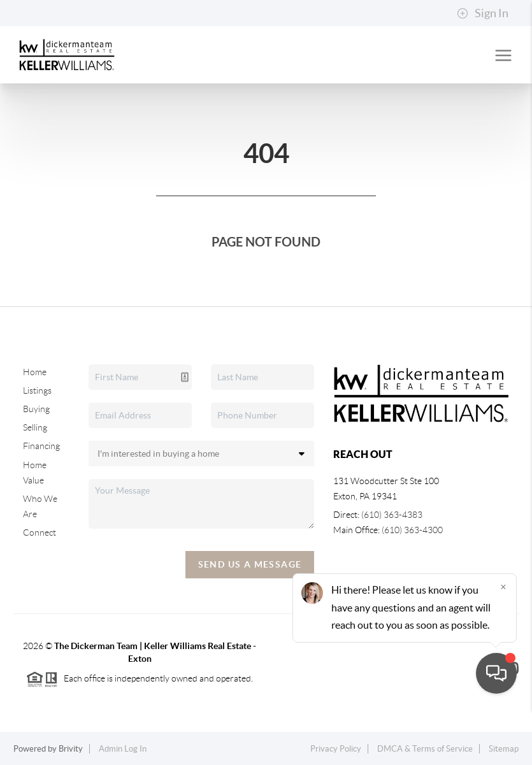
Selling (35, 427)
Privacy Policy (336, 749)
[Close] (503, 643)
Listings (37, 390)
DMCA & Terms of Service (425, 749)
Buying (36, 409)
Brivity (71, 749)
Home (35, 372)
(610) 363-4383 (392, 515)
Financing (41, 446)
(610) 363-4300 (412, 530)
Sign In (483, 13)
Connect (40, 533)
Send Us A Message (250, 564)
